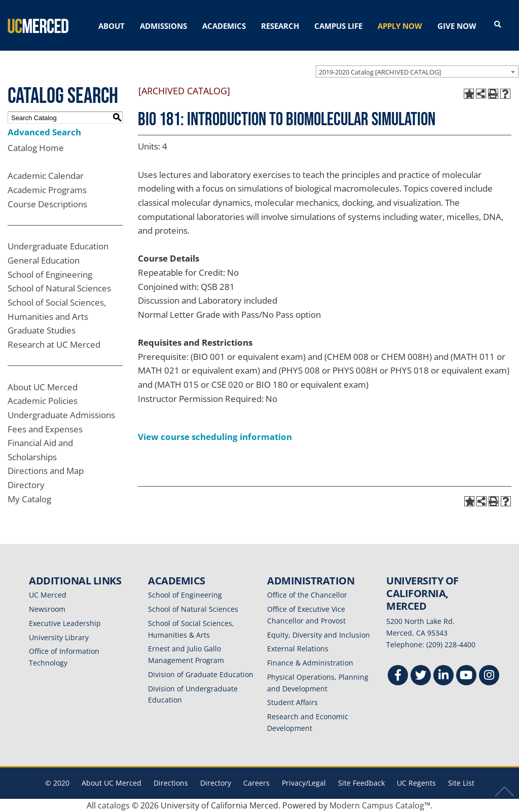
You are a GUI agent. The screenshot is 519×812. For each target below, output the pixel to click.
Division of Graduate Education (201, 674)
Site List (461, 783)
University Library (59, 637)
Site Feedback (361, 783)
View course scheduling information (215, 437)
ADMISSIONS (163, 26)
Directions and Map (46, 471)
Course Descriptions (47, 204)
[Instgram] (489, 676)
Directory (26, 485)
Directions (171, 783)
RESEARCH (280, 26)
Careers (256, 783)
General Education (44, 260)
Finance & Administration (310, 663)
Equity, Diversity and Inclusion (319, 635)
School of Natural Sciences (59, 288)
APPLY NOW (400, 26)
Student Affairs (292, 702)
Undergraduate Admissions (61, 415)
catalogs (114, 805)
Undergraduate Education (58, 246)
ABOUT (112, 26)
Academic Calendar (46, 176)
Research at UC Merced (54, 344)
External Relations (298, 649)
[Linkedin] (443, 676)
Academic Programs (47, 190)
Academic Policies (43, 401)
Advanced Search (44, 132)
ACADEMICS (224, 26)
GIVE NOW (457, 26)
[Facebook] (398, 676)
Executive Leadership (65, 623)
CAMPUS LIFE (338, 26)
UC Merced (48, 595)
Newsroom (47, 609)
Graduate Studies (42, 330)
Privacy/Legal (304, 783)
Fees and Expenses (45, 429)
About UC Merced (43, 387)
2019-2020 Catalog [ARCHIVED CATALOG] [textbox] (380, 72)
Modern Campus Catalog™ (380, 805)
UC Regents (416, 783)
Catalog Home (36, 148)
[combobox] (417, 71)
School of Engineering (50, 274)
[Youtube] (466, 676)
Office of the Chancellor (307, 595)
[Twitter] (421, 676)
